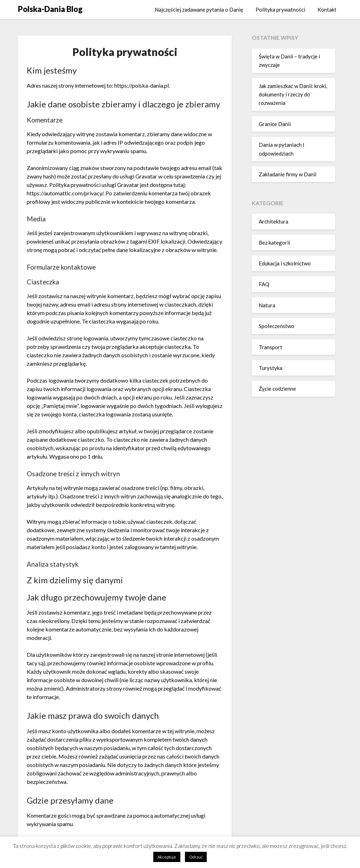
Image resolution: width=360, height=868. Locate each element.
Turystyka (271, 368)
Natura (267, 305)
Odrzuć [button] (196, 857)
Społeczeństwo (277, 326)
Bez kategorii (274, 243)
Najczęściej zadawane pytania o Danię (199, 10)
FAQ (264, 284)
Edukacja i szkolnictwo (285, 263)
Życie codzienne (277, 389)
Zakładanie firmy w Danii (288, 174)
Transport (271, 347)
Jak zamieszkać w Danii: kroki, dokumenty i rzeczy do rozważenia (293, 95)
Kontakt (327, 10)
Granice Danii (275, 124)
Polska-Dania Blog (50, 9)
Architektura (274, 221)
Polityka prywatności (280, 10)
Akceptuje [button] (167, 857)
